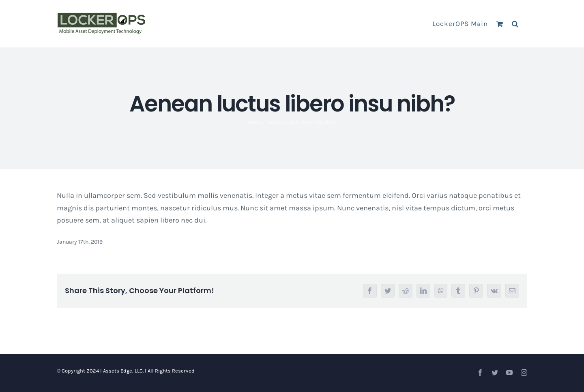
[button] (515, 24)
